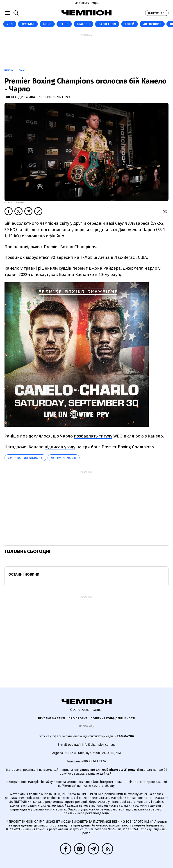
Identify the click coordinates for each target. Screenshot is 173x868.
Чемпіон (10, 71)
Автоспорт (152, 24)
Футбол (28, 24)
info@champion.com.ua (99, 745)
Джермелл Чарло (64, 458)
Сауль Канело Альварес (25, 458)
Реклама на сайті (52, 718)
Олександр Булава (20, 97)
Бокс (47, 24)
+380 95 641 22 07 (94, 761)
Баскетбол (107, 24)
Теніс (64, 24)
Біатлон (83, 24)
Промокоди (87, 726)
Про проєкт (78, 718)
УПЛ (10, 24)
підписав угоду (60, 447)
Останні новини (24, 574)
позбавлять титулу (93, 436)
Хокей (130, 24)
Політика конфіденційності (113, 718)
